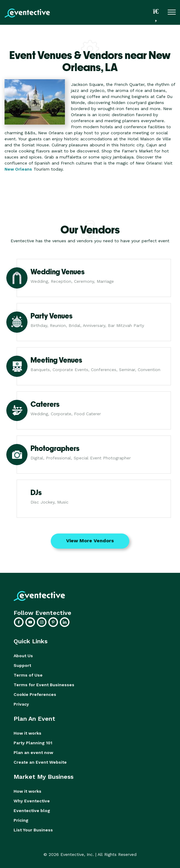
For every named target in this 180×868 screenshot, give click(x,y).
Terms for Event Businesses (44, 685)
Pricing (21, 820)
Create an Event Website (40, 762)
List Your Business (33, 830)
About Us (23, 656)
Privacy (21, 704)
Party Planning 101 (33, 743)
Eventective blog (32, 811)
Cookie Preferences (35, 694)
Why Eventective (32, 801)
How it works (27, 733)
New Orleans (18, 169)
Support (22, 665)
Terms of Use (28, 675)
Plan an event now (33, 752)
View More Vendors (90, 541)
